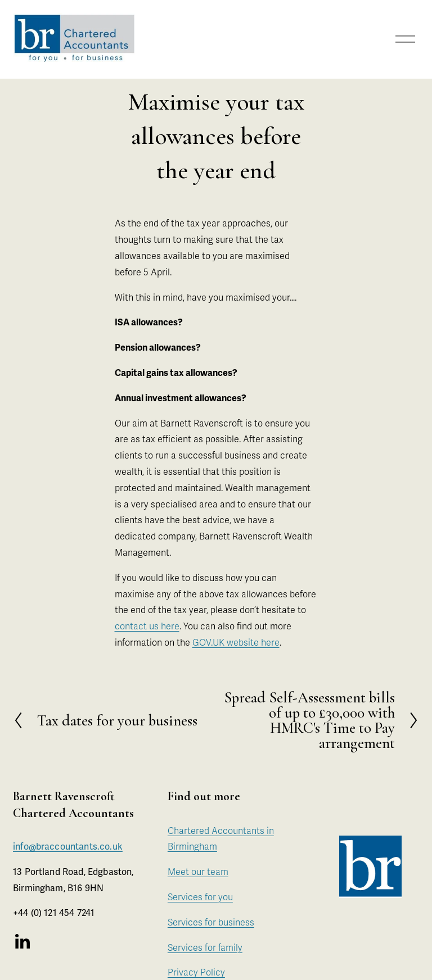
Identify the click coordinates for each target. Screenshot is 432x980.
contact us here (147, 627)
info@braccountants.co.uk (68, 848)
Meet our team (198, 872)
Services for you (200, 897)
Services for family (205, 948)
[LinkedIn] (22, 942)
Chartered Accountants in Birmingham (221, 839)
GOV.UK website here (236, 643)
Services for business (211, 923)
